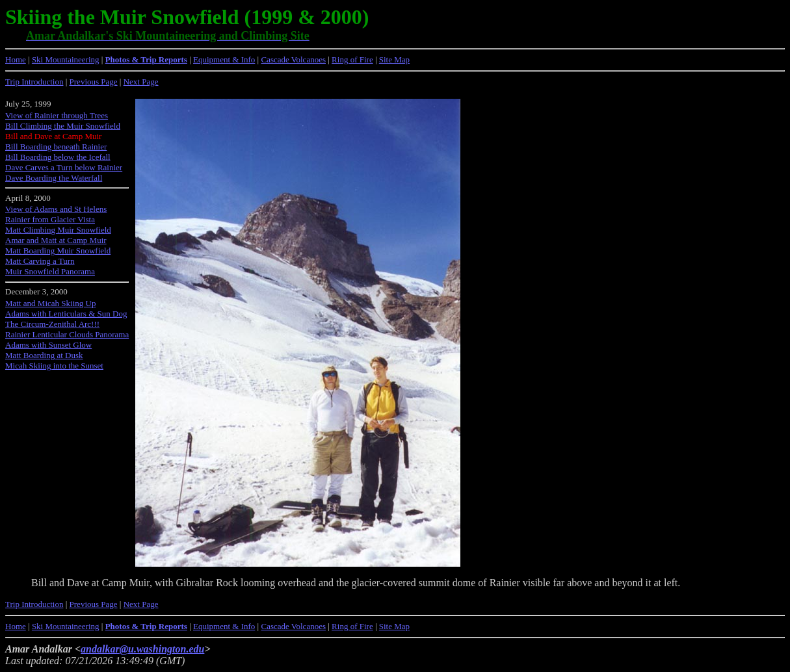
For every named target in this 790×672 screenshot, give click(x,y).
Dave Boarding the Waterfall (54, 178)
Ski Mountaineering (66, 59)
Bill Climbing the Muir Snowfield (63, 126)
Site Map (394, 59)
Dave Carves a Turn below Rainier (64, 167)
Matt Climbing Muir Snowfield (58, 230)
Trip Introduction (34, 82)
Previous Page (94, 82)
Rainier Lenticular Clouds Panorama (67, 334)
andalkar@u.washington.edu (142, 649)
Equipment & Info (224, 59)
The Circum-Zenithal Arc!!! (52, 324)
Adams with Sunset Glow (48, 345)
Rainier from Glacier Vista (50, 219)
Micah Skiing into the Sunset (54, 366)
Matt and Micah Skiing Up (50, 303)
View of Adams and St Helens (56, 209)
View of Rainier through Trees (57, 115)
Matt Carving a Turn (40, 261)
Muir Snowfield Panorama (50, 271)
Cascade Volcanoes (293, 59)
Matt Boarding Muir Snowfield (58, 251)
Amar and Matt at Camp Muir (56, 240)
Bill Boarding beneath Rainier (56, 147)
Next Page (141, 82)
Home (16, 59)
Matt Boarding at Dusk (44, 355)
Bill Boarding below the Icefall (58, 157)
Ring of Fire (352, 59)
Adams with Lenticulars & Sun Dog (66, 314)
